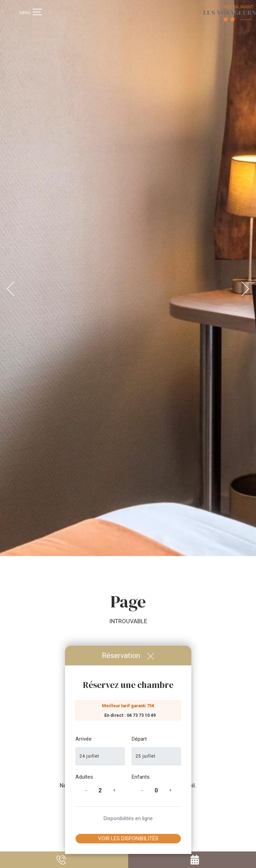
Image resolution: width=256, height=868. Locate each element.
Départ (139, 739)
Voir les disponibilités (128, 838)
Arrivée (84, 739)
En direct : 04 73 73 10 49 (130, 715)
